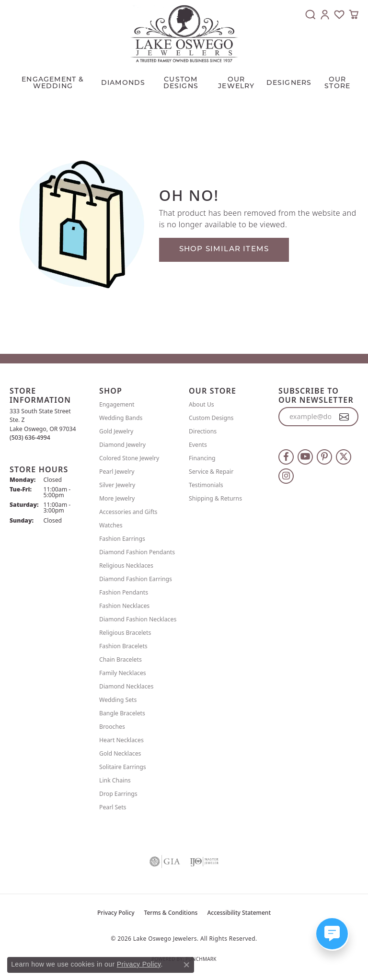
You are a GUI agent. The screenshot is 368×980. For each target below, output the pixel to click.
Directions (203, 431)
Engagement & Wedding (53, 83)
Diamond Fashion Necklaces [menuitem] (138, 619)
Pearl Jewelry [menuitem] (117, 472)
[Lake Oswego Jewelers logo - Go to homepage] (184, 34)
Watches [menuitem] (111, 525)
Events (198, 445)
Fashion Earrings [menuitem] (122, 539)
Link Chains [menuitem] (115, 780)
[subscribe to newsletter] (344, 417)
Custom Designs (211, 418)
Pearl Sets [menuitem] (113, 807)
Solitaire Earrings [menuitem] (123, 767)
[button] (310, 14)
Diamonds (123, 83)
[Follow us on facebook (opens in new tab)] (286, 457)
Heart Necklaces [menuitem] (121, 740)
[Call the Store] (30, 437)
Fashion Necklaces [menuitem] (124, 606)
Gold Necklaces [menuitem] (120, 753)
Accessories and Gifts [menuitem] (128, 512)
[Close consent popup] (186, 965)
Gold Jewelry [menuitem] (116, 431)
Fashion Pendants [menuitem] (124, 592)
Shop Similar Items (224, 250)
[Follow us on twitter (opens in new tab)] (344, 457)
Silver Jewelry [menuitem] (117, 485)
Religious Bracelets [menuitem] (125, 633)
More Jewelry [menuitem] (117, 498)
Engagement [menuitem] (117, 404)
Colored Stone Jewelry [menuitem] (129, 458)
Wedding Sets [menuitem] (118, 700)
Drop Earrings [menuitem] (118, 794)
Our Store (337, 83)
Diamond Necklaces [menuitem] (126, 686)
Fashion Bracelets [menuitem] (123, 646)
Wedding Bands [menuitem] (121, 418)
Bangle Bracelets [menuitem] (122, 713)
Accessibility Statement (239, 913)
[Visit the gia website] (165, 862)
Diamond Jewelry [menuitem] (122, 445)
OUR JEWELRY (236, 83)
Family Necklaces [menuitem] (123, 673)
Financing (202, 458)
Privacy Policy (116, 913)
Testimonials (206, 485)
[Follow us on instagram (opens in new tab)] (286, 476)
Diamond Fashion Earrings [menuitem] (136, 579)
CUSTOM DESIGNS (181, 83)
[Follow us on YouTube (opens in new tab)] (305, 457)
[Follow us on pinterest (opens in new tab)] (324, 457)
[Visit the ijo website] (204, 862)
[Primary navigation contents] (184, 81)
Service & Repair (211, 472)
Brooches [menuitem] (112, 727)
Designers (289, 83)
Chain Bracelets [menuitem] (121, 659)
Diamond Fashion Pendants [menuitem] (137, 552)
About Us (201, 404)
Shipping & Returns (215, 498)
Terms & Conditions (171, 913)
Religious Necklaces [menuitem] (126, 566)
